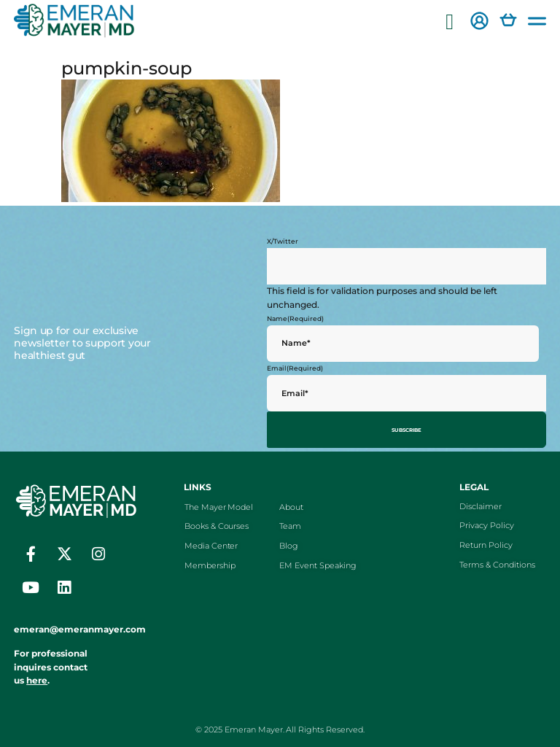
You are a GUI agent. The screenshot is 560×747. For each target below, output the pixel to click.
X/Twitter (283, 241)
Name (295, 318)
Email (295, 368)
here (37, 677)
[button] (450, 22)
